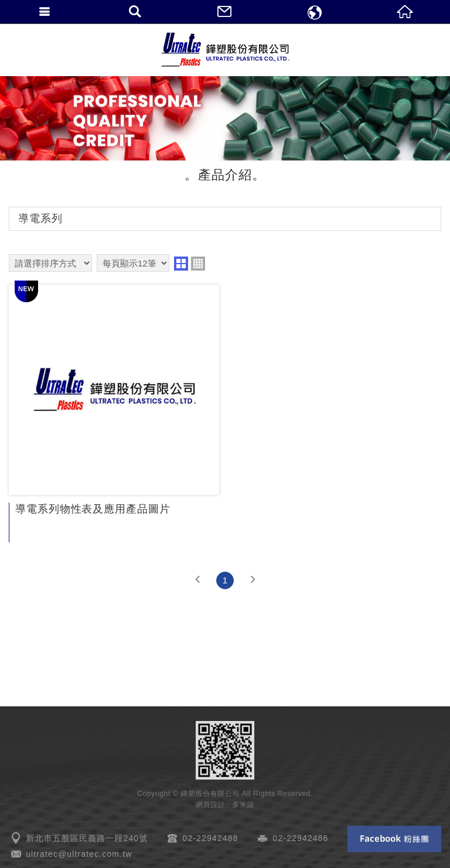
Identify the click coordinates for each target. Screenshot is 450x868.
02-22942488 (211, 838)
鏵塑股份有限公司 (225, 50)
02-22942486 (301, 838)
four (198, 264)
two (181, 264)
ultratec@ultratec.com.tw (79, 854)
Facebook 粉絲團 (394, 839)
